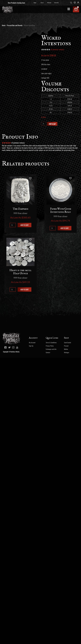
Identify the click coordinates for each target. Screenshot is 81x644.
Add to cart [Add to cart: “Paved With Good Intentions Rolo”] (65, 228)
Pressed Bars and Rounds (15, 25)
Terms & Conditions (51, 343)
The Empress (20, 209)
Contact (48, 352)
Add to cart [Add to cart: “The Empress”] (24, 225)
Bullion (66, 349)
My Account (32, 343)
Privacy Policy (50, 346)
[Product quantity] (44, 124)
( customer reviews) (57, 49)
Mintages (67, 352)
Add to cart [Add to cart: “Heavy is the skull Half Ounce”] (24, 289)
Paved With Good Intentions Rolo (61, 210)
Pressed (66, 346)
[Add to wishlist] (30, 178)
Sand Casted (67, 343)
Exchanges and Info (51, 349)
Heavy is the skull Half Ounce (20, 272)
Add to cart (52, 124)
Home (4, 25)
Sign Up (31, 346)
